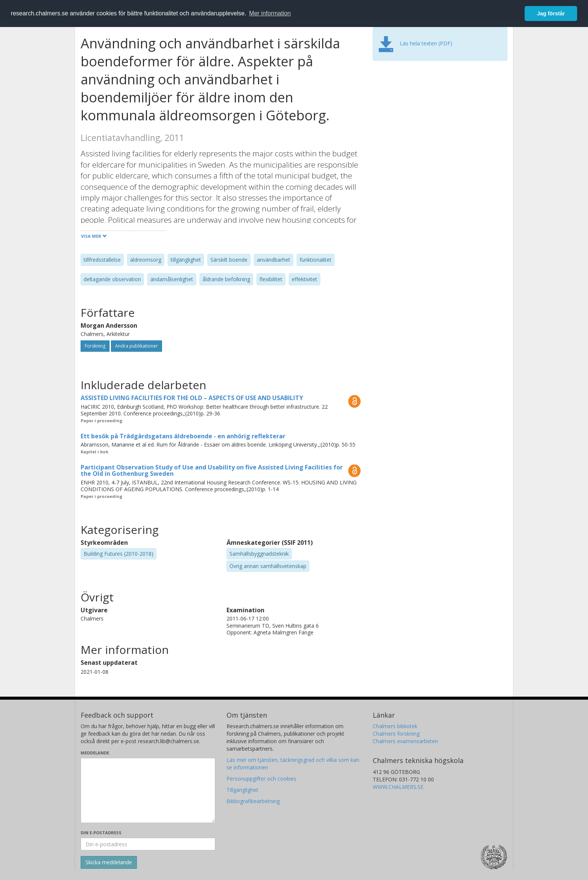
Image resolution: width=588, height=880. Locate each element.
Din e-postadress (101, 833)
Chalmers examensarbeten (405, 741)
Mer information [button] (270, 13)
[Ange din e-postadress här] (148, 844)
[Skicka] (109, 862)
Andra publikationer (136, 346)
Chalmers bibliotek (395, 726)
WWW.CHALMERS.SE (398, 787)
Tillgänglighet (242, 790)
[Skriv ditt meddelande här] (148, 790)
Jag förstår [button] (551, 13)
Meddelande (95, 753)
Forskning (95, 346)
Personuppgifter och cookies (261, 779)
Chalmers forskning (396, 734)
